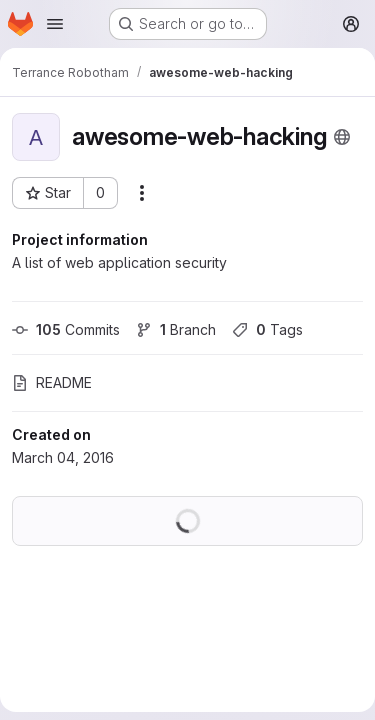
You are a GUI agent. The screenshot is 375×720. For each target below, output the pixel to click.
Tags (267, 329)
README (52, 382)
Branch (176, 329)
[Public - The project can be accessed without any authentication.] (342, 137)
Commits (66, 329)
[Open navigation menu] (55, 24)
